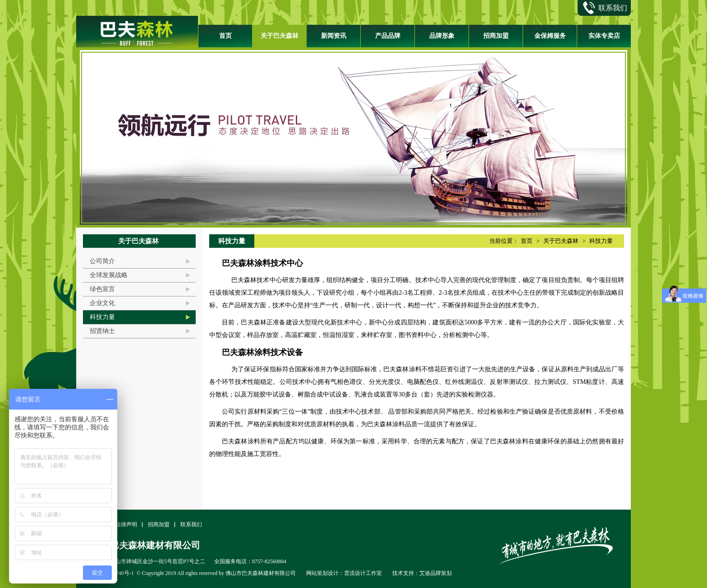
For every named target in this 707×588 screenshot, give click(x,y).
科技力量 (102, 317)
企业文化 (102, 303)
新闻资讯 (334, 36)
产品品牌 (388, 36)
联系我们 (191, 524)
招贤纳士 (102, 331)
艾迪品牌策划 (436, 573)
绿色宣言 (102, 289)
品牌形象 (442, 36)
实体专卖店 (604, 36)
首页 (225, 36)
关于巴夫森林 (280, 36)
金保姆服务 (550, 36)
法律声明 (126, 524)
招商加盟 (496, 36)
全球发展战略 (109, 275)
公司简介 (102, 261)
